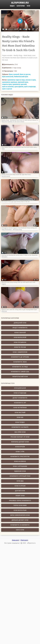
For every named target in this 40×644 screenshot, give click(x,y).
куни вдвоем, (19, 87)
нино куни (20, 530)
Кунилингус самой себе (20, 372)
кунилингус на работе (20, 427)
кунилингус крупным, (10, 82)
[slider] (10, 29)
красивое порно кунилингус (20, 501)
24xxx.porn (16, 540)
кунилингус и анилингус (20, 525)
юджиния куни (20, 471)
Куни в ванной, (14, 74)
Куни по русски (20, 347)
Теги (28, 6)
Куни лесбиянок (20, 342)
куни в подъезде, (30, 87)
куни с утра (20, 452)
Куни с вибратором (20, 352)
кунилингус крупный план (20, 476)
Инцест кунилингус (20, 328)
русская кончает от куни (20, 437)
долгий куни (20, 491)
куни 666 (20, 417)
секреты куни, (7, 84)
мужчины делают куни (20, 442)
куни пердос (20, 422)
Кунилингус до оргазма (20, 357)
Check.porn (24, 540)
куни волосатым (20, 510)
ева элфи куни (20, 432)
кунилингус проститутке (20, 457)
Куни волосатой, (8, 77)
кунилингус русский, (20, 84)
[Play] (3, 29)
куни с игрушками (20, 466)
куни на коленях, (8, 87)
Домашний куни (20, 323)
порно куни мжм (20, 505)
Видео (12, 6)
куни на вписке (20, 461)
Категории (21, 6)
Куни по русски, (25, 74)
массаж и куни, (31, 80)
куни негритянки (20, 408)
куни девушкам (20, 388)
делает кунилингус (20, 398)
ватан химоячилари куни (20, 515)
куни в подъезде (20, 393)
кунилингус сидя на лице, (16, 80)
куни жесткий (20, 413)
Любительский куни (21, 77)
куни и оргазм (7, 89)
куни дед (20, 481)
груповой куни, (23, 82)
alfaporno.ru (20, 3)
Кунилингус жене (20, 362)
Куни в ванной (20, 333)
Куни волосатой (20, 337)
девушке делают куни (20, 520)
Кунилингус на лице (20, 367)
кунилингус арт (20, 403)
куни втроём (20, 447)
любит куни (20, 496)
